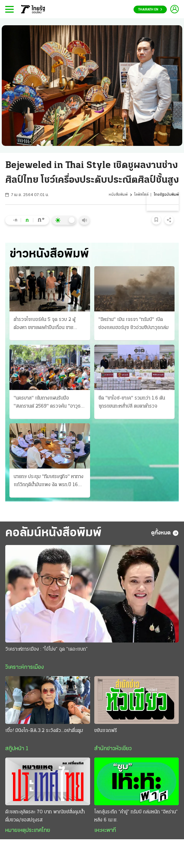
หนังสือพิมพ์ (118, 195)
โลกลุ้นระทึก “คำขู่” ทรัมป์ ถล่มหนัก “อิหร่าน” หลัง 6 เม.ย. (136, 816)
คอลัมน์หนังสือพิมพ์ (53, 533)
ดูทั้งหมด (165, 533)
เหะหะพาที (105, 830)
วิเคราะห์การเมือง (25, 667)
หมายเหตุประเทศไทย (28, 830)
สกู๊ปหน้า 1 (17, 749)
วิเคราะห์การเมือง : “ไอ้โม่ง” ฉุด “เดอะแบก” (46, 649)
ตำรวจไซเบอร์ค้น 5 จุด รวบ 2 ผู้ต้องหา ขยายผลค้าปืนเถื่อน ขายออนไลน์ (45, 324)
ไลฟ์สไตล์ (141, 195)
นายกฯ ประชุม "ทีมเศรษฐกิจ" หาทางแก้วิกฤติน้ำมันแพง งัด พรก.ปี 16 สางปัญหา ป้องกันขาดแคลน (49, 482)
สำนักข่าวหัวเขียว (113, 749)
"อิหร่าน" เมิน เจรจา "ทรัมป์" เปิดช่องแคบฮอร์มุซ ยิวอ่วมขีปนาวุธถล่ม (134, 324)
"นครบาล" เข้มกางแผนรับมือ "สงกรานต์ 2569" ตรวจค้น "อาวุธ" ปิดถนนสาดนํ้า (48, 403)
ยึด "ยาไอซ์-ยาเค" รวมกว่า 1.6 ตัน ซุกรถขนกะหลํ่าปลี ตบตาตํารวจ (132, 402)
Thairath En (150, 10)
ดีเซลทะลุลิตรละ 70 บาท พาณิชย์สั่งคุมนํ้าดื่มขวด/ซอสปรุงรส (45, 816)
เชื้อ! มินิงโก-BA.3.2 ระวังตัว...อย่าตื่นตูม (44, 731)
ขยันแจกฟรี (106, 731)
